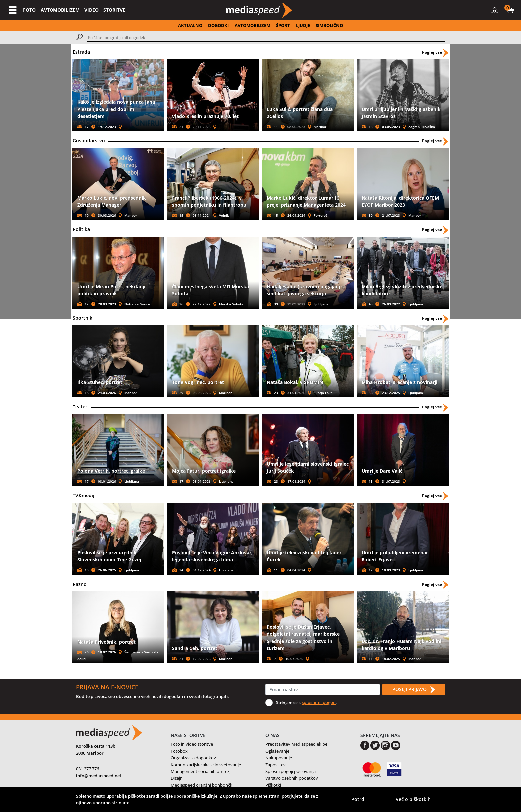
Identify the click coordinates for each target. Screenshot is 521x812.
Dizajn (177, 778)
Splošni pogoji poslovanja (291, 771)
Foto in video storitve (192, 744)
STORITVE (114, 10)
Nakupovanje (279, 758)
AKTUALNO (190, 25)
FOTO (29, 10)
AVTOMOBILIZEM (60, 10)
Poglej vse (435, 52)
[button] (510, 10)
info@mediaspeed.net (99, 776)
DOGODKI (218, 25)
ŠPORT (283, 25)
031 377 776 (88, 769)
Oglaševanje (277, 751)
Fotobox (179, 751)
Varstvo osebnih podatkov (292, 778)
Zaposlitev (276, 765)
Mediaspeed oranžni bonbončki (202, 785)
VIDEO (92, 10)
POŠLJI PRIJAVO (414, 690)
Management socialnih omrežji (201, 771)
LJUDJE (303, 25)
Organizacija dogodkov (193, 758)
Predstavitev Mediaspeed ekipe (296, 744)
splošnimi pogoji (319, 702)
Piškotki (273, 785)
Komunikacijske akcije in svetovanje (206, 765)
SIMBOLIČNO (329, 25)
